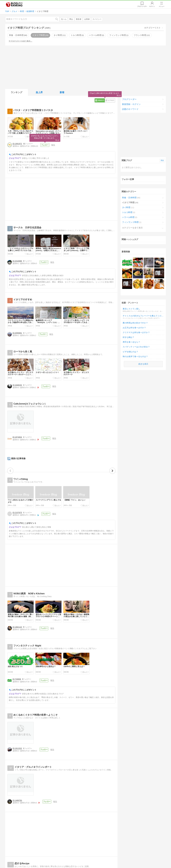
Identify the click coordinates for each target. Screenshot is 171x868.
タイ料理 (60, 35)
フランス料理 (142, 35)
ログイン (152, 6)
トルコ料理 (77, 35)
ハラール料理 (96, 35)
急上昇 (39, 92)
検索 (58, 19)
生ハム (64, 19)
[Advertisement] (85, 67)
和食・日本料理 (18, 35)
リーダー (142, 6)
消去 (162, 160)
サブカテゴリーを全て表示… (20, 41)
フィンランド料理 (119, 35)
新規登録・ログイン (131, 104)
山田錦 (87, 19)
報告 (53, 145)
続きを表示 (143, 343)
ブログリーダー (129, 99)
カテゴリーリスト (152, 28)
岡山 (71, 19)
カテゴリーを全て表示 (132, 228)
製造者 (79, 19)
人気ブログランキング (14, 4)
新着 (62, 92)
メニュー (162, 6)
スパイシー (97, 19)
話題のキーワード (130, 109)
